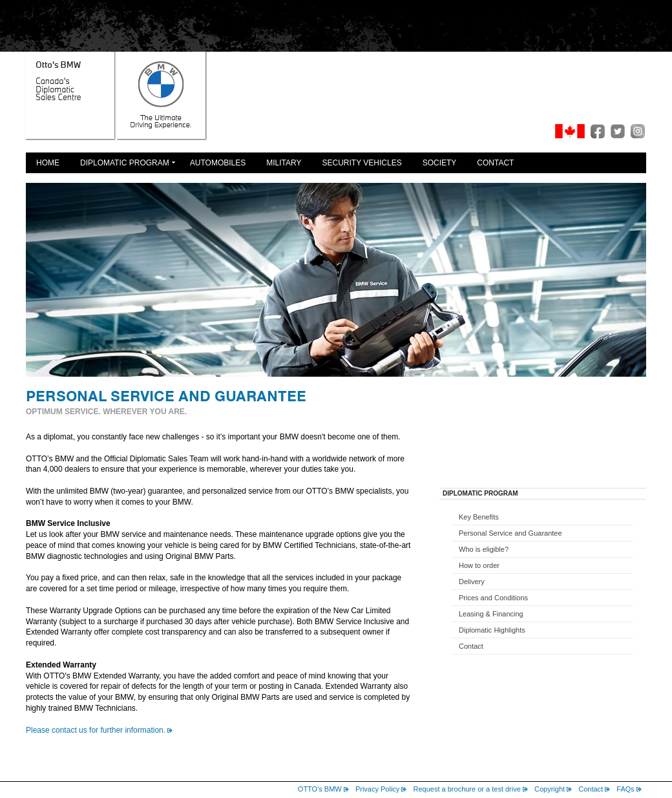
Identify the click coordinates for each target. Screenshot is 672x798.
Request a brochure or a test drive (467, 789)
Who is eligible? (484, 549)
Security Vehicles (362, 163)
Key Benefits (479, 517)
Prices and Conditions (493, 598)
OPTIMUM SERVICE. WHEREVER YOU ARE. (106, 412)
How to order (479, 565)
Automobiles (218, 163)
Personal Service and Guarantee (510, 533)
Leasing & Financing (491, 614)
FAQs (625, 789)
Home (48, 163)
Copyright (550, 789)
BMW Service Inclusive (68, 523)
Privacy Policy (377, 789)
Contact (495, 163)
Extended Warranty (61, 665)
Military (284, 163)
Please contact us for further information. (96, 730)
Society (440, 163)
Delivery (472, 582)
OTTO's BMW (320, 789)
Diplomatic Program (125, 163)
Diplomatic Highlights (492, 630)
